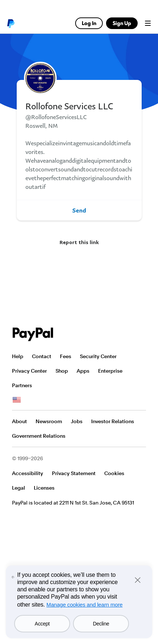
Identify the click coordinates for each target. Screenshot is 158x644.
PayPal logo (11, 23)
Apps (83, 371)
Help (18, 356)
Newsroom (49, 421)
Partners (22, 385)
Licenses (44, 488)
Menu (148, 23)
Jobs (77, 421)
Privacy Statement (74, 473)
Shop (62, 371)
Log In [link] (89, 23)
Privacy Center (29, 371)
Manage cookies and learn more (85, 605)
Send (79, 210)
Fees (66, 356)
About (19, 421)
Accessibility (28, 473)
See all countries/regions (17, 400)
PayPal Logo (33, 334)
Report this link (79, 242)
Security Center (98, 356)
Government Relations (39, 436)
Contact (42, 356)
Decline (101, 624)
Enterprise (110, 371)
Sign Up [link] (122, 23)
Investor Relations (113, 421)
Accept (42, 624)
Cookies (114, 473)
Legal (19, 488)
